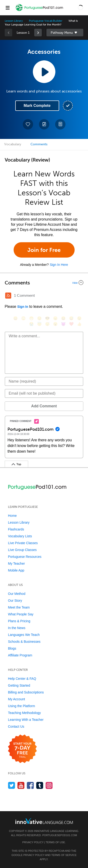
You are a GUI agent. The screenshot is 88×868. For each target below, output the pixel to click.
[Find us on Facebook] (30, 785)
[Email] (44, 393)
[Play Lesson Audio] (44, 72)
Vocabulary (13, 144)
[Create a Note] (44, 124)
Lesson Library (14, 21)
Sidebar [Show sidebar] (65, 33)
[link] (38, 33)
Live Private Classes (23, 543)
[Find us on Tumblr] (40, 785)
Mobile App (16, 570)
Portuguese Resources (25, 557)
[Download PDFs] (60, 124)
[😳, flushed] (23, 318)
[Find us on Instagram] (49, 785)
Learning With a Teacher (26, 720)
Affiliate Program (20, 655)
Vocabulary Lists (20, 536)
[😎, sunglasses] (47, 318)
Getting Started (19, 685)
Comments (39, 144)
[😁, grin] (31, 318)
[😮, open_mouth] (55, 324)
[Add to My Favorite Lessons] (28, 124)
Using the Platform (21, 706)
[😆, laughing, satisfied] (63, 318)
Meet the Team (19, 607)
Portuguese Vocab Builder (46, 21)
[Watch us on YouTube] (21, 785)
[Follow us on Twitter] (12, 785)
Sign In (23, 307)
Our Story (15, 601)
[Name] (44, 381)
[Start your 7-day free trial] (22, 749)
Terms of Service (64, 855)
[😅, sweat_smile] (71, 318)
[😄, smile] (15, 318)
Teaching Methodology (24, 713)
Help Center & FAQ (22, 679)
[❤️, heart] (71, 324)
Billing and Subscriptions (26, 692)
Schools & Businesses (24, 642)
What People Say (21, 614)
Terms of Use (55, 842)
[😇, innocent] (39, 324)
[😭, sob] (31, 324)
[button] (80, 8)
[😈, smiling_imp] (63, 324)
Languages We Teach (24, 635)
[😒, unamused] (39, 318)
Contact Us (16, 726)
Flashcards (16, 529)
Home (12, 516)
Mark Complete (37, 106)
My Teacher (16, 563)
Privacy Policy (33, 842)
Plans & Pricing (19, 621)
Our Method (17, 594)
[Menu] (8, 8)
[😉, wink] (79, 318)
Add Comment (44, 406)
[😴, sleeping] (47, 324)
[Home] (40, 11)
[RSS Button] (8, 296)
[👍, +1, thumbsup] (79, 324)
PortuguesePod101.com (60, 835)
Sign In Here (59, 265)
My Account (16, 699)
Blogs (12, 648)
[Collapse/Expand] (44, 283)
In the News (17, 628)
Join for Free (44, 250)
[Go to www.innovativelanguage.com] (44, 821)
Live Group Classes (22, 550)
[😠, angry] (55, 318)
